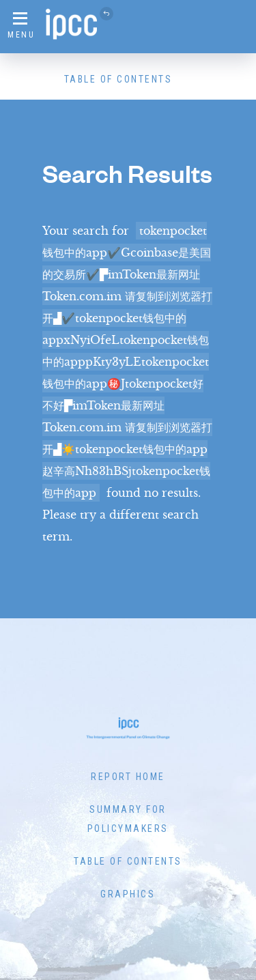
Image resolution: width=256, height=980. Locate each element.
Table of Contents (118, 79)
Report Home (128, 777)
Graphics (128, 894)
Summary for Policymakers (128, 819)
